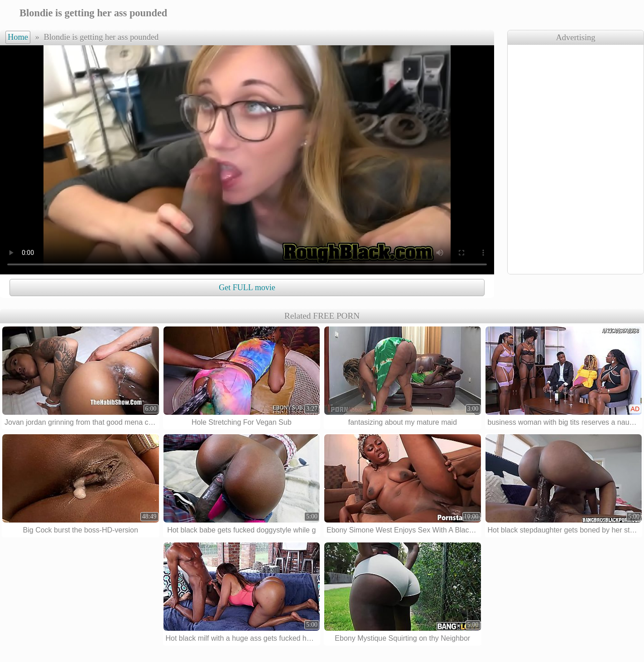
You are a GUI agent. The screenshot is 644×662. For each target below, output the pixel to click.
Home (18, 37)
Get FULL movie (247, 288)
